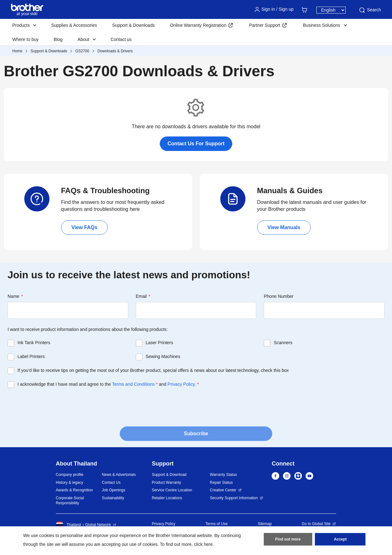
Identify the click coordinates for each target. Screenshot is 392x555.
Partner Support (265, 25)
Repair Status (221, 483)
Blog (58, 39)
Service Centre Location (172, 490)
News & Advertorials (119, 475)
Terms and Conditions (133, 384)
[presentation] (55, 407)
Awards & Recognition (74, 490)
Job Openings (113, 490)
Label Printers (31, 356)
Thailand (68, 525)
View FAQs (84, 227)
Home (17, 51)
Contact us (121, 39)
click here (203, 544)
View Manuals (284, 227)
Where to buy (25, 39)
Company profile (69, 475)
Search (370, 10)
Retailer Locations (167, 498)
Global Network (98, 525)
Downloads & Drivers (115, 51)
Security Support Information (234, 498)
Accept (340, 540)
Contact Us (111, 483)
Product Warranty (167, 483)
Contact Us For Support (196, 144)
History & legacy (69, 483)
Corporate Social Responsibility (70, 501)
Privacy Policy (181, 384)
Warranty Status (223, 475)
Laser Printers (159, 343)
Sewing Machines (163, 356)
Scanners (283, 343)
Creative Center (223, 490)
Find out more (288, 540)
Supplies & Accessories (74, 25)
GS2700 (82, 51)
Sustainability (113, 498)
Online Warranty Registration (198, 25)
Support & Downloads (133, 25)
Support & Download (169, 475)
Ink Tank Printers (34, 343)
